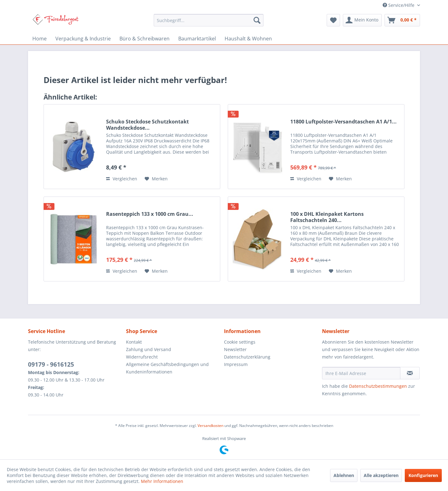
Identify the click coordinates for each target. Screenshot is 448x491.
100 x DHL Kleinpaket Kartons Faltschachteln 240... (327, 217)
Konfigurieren (423, 475)
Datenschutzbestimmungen (378, 386)
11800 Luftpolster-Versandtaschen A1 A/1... (343, 122)
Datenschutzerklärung (247, 357)
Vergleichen (122, 179)
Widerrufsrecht (142, 357)
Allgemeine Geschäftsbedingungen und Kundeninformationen (167, 368)
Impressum (236, 364)
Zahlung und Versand (149, 349)
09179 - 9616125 (51, 364)
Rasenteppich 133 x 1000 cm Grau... (150, 214)
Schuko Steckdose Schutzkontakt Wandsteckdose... (147, 125)
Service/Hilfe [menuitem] (399, 5)
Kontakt (134, 342)
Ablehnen (344, 475)
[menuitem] (209, 20)
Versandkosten (210, 426)
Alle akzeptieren (381, 475)
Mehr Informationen (162, 481)
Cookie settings (240, 342)
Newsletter (235, 349)
